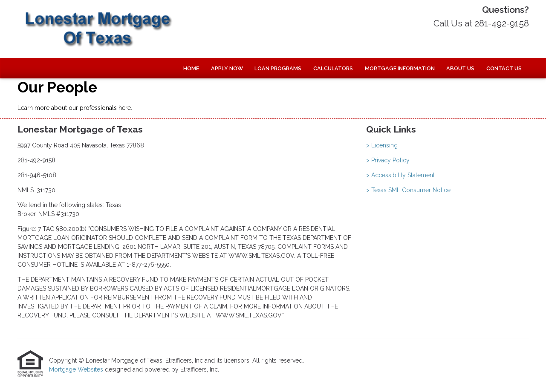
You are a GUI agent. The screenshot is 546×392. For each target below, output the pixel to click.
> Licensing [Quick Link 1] (382, 145)
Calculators (333, 68)
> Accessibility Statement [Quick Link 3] (400, 175)
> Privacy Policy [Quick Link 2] (388, 160)
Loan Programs (278, 68)
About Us (460, 68)
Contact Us (504, 68)
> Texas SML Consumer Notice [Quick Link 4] (408, 190)
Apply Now (227, 68)
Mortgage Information (400, 68)
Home (191, 68)
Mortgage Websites (77, 369)
